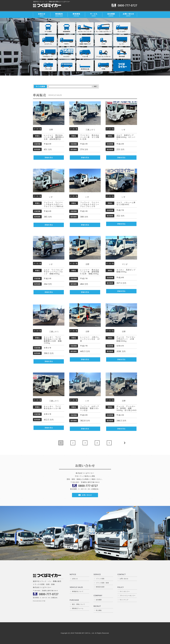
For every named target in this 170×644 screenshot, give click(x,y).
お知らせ (75, 579)
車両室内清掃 (100, 587)
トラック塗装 (100, 579)
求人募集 (99, 610)
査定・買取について (78, 604)
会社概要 (99, 600)
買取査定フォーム (78, 608)
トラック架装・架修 (102, 583)
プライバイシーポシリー (128, 596)
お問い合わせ (124, 579)
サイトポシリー (125, 591)
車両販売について (78, 591)
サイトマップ (124, 600)
